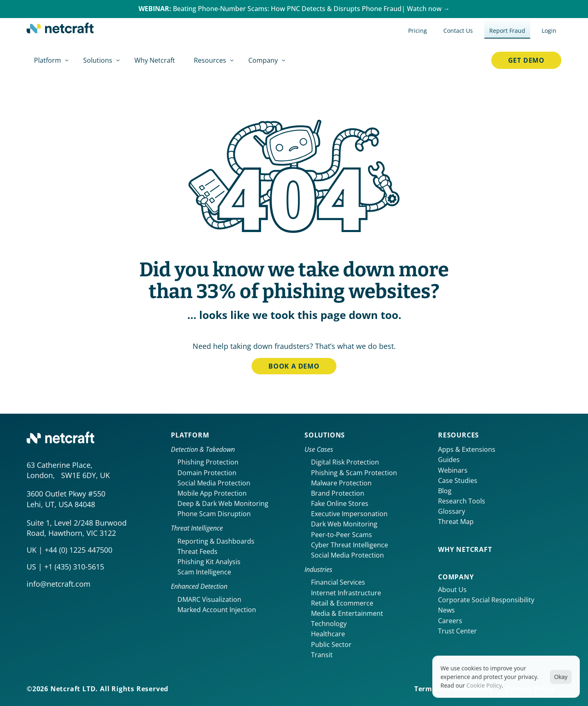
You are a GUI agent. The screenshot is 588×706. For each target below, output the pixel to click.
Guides (449, 460)
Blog (445, 491)
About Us (452, 590)
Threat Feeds (198, 551)
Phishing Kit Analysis (209, 562)
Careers (450, 621)
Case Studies (458, 481)
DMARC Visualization (209, 599)
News (446, 610)
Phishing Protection (208, 462)
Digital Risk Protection (345, 462)
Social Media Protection (214, 483)
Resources (459, 435)
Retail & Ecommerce (342, 603)
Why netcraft (465, 549)
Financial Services (338, 582)
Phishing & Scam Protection (354, 473)
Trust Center (457, 631)
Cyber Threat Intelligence (350, 545)
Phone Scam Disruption (214, 514)
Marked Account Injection (217, 610)
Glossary (452, 511)
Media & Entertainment (347, 613)
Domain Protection (207, 473)
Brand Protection (338, 493)
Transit (322, 655)
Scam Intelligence (204, 572)
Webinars (453, 470)
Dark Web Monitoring (344, 524)
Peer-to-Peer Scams (342, 535)
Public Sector (331, 645)
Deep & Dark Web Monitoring (223, 503)
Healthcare (328, 634)
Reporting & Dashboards (216, 541)
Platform (190, 435)
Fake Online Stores (340, 503)
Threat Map (456, 522)
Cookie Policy (484, 688)
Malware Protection (341, 483)
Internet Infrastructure (346, 593)
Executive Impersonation (349, 514)
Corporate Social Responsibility (486, 600)
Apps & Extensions (467, 449)
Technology (329, 624)
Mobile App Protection (212, 493)
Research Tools (462, 501)
